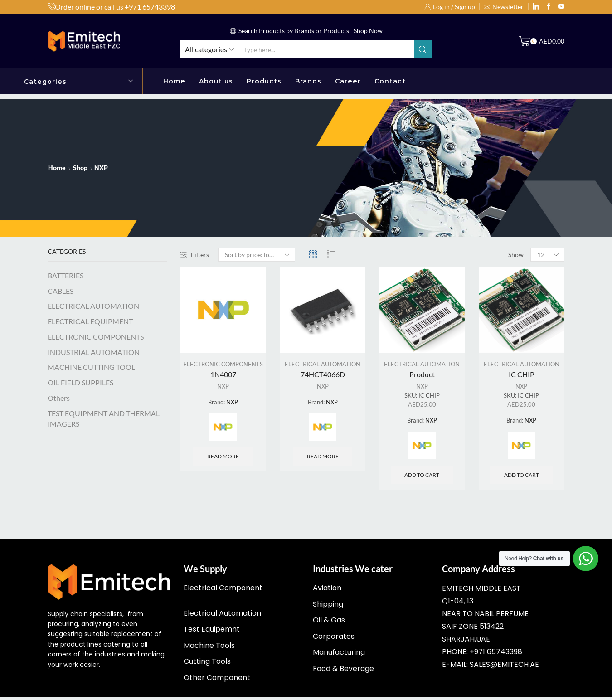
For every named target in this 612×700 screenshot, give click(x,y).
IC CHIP (522, 375)
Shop (80, 168)
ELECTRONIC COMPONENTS (223, 365)
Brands (308, 81)
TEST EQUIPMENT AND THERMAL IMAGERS (104, 418)
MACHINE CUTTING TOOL (91, 367)
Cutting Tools (207, 664)
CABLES (61, 291)
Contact (390, 81)
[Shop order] (257, 255)
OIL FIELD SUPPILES (80, 382)
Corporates (334, 639)
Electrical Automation (222, 616)
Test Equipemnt (212, 632)
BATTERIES (66, 275)
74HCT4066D (323, 375)
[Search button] (423, 49)
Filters (195, 255)
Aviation (327, 591)
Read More (388, 31)
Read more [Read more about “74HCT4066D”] (323, 458)
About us (216, 81)
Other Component (217, 680)
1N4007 (223, 375)
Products (264, 81)
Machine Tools (209, 648)
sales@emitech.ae (504, 667)
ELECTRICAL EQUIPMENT (90, 321)
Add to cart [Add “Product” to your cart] (422, 478)
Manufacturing (339, 655)
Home (174, 81)
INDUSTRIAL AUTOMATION (94, 352)
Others (59, 398)
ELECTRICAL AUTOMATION (323, 365)
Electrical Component (223, 591)
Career (348, 81)
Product (422, 375)
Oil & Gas (329, 623)
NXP (223, 387)
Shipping (328, 607)
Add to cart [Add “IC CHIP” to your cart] (522, 478)
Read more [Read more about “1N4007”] (223, 458)
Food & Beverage (343, 671)
